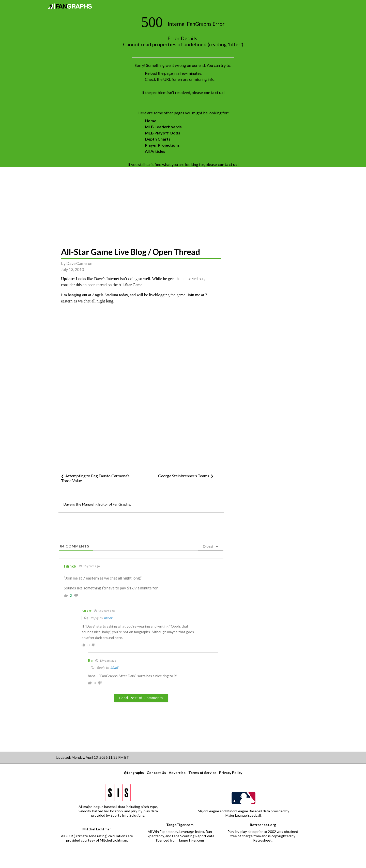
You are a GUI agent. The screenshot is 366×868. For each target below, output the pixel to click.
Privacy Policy (231, 773)
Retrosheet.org (263, 825)
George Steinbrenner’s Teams (184, 476)
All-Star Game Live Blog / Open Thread (131, 252)
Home (151, 121)
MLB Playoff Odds (163, 133)
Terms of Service (202, 773)
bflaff (114, 667)
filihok (108, 618)
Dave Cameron (79, 263)
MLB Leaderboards (163, 127)
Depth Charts (158, 139)
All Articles (155, 151)
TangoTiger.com (180, 825)
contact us (213, 92)
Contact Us (156, 773)
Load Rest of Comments (141, 698)
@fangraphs (134, 773)
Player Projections (162, 145)
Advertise (177, 773)
